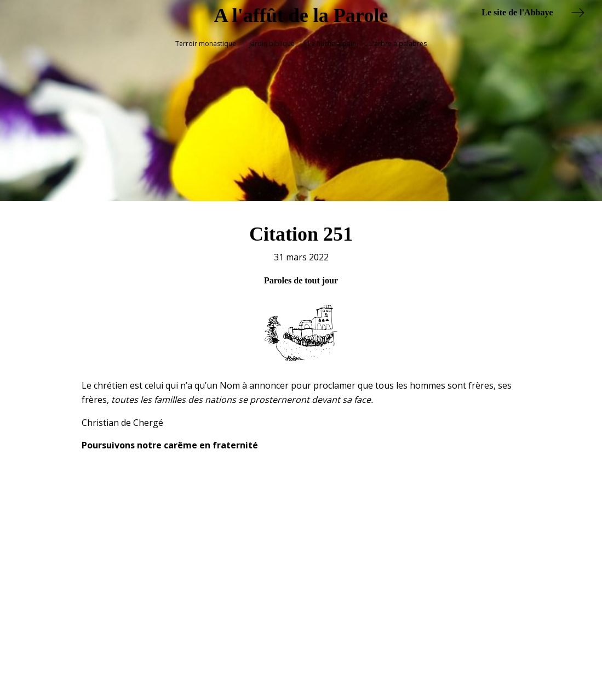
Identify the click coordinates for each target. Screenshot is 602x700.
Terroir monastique (206, 44)
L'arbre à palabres (398, 44)
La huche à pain (332, 44)
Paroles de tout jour (301, 274)
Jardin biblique (272, 44)
